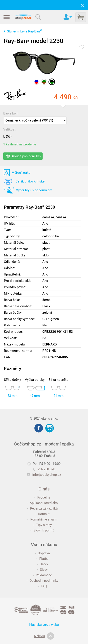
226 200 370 (44, 469)
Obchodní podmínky (42, 581)
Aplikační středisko (42, 503)
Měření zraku (21, 173)
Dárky (42, 564)
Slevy (42, 570)
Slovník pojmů (42, 530)
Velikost (9, 129)
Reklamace (42, 575)
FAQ (42, 586)
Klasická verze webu (44, 625)
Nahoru (44, 636)
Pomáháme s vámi (42, 519)
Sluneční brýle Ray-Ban (24, 31)
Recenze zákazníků (42, 508)
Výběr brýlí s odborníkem (34, 190)
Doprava (42, 553)
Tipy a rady (42, 525)
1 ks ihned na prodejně (20, 144)
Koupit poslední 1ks (24, 156)
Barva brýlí (11, 113)
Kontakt (42, 514)
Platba (42, 559)
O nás (44, 489)
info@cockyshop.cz (47, 475)
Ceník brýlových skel (30, 181)
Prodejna (42, 497)
